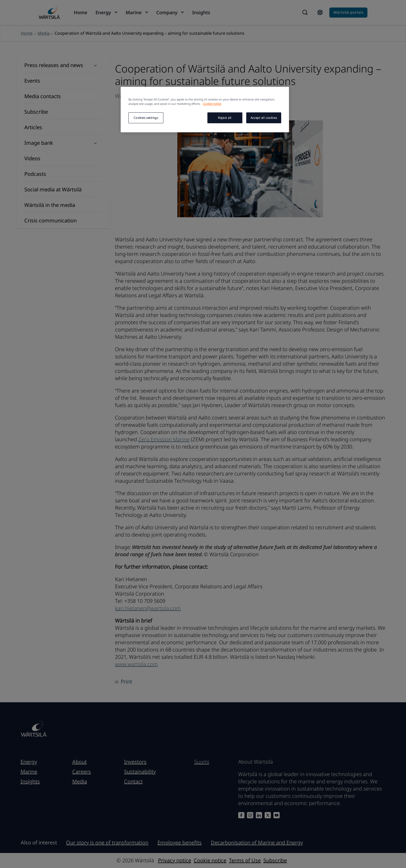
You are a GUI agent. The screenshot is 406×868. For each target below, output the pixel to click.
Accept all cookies (264, 118)
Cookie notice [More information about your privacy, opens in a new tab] (212, 104)
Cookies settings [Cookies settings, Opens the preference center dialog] (146, 118)
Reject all (225, 118)
